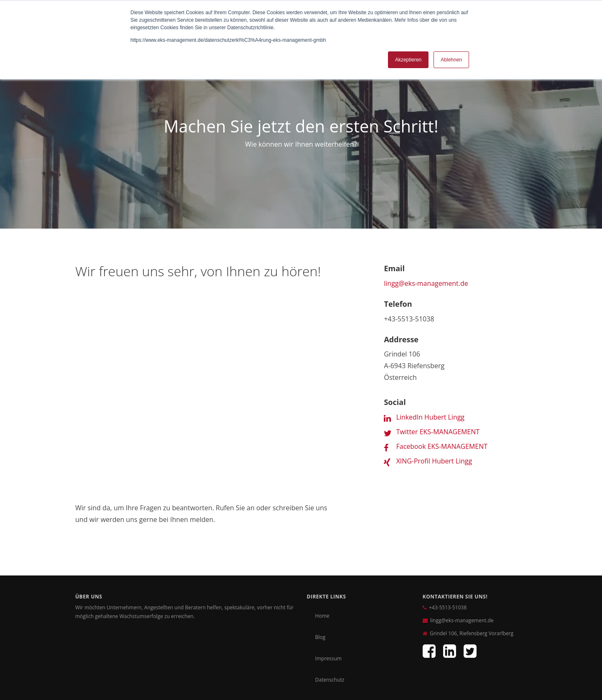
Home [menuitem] (322, 545)
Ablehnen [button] (451, 60)
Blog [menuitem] (320, 566)
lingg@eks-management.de (426, 283)
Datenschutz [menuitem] (330, 609)
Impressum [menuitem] (328, 587)
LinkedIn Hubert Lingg (431, 417)
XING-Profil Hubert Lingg (434, 461)
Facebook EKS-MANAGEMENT (442, 446)
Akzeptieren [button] (408, 60)
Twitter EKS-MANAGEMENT (438, 431)
